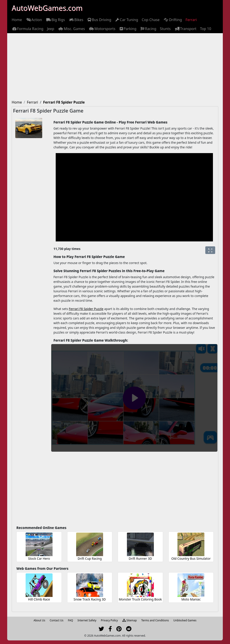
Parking (128, 29)
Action (34, 20)
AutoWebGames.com (47, 8)
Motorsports (102, 29)
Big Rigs (55, 20)
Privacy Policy (109, 620)
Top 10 (206, 29)
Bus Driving (99, 20)
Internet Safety (87, 620)
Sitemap (130, 620)
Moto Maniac (191, 599)
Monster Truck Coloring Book (140, 599)
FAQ (70, 620)
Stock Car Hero (39, 558)
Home (17, 20)
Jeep (51, 29)
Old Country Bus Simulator (191, 558)
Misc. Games (71, 29)
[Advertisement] (115, 67)
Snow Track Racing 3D (90, 599)
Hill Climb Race (39, 599)
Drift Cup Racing (90, 558)
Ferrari (191, 20)
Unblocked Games (185, 620)
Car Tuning (126, 20)
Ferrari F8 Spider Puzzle (86, 309)
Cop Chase (151, 20)
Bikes (76, 20)
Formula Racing (28, 29)
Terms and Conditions (155, 620)
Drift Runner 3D (140, 558)
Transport (185, 29)
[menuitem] (17, 20)
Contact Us (56, 620)
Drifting (172, 20)
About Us (40, 620)
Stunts (165, 29)
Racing (148, 29)
